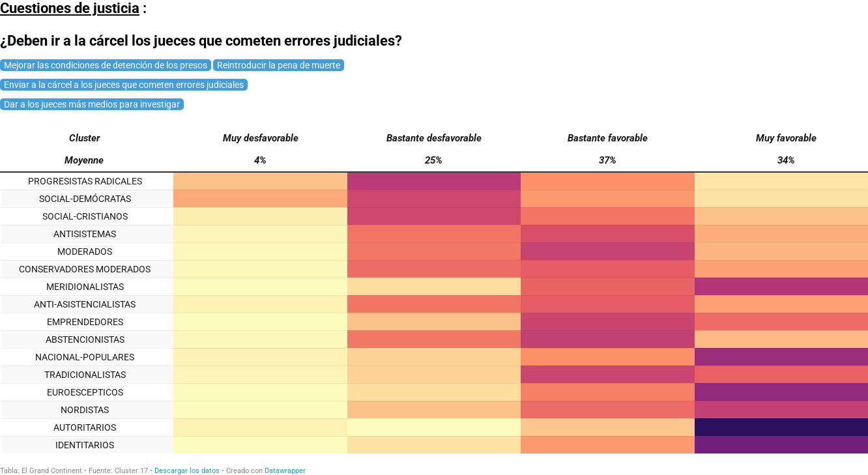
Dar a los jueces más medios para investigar (92, 104)
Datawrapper (285, 471)
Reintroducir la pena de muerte (279, 65)
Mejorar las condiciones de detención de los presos (106, 65)
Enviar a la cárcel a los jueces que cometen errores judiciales (124, 85)
